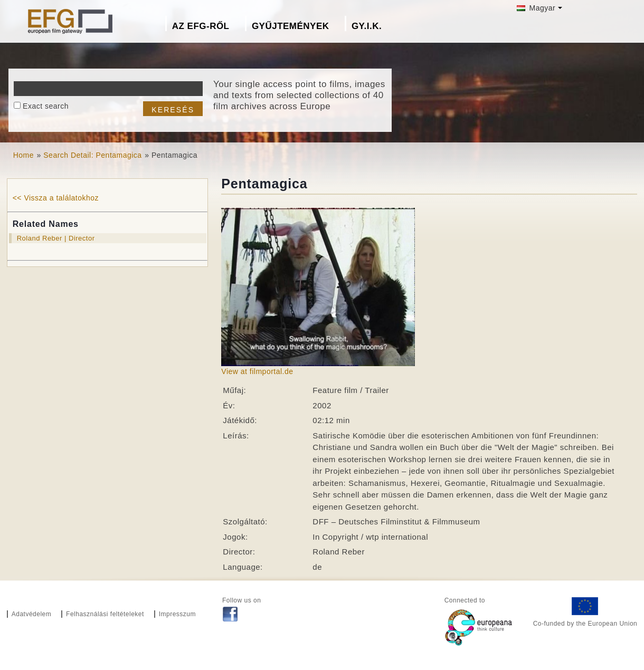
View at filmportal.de (257, 371)
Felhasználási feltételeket (105, 614)
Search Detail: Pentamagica (92, 155)
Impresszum (177, 614)
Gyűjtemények (291, 26)
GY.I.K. (367, 26)
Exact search (46, 106)
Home (23, 155)
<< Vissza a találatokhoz (56, 198)
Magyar (536, 8)
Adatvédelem (32, 614)
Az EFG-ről (201, 26)
